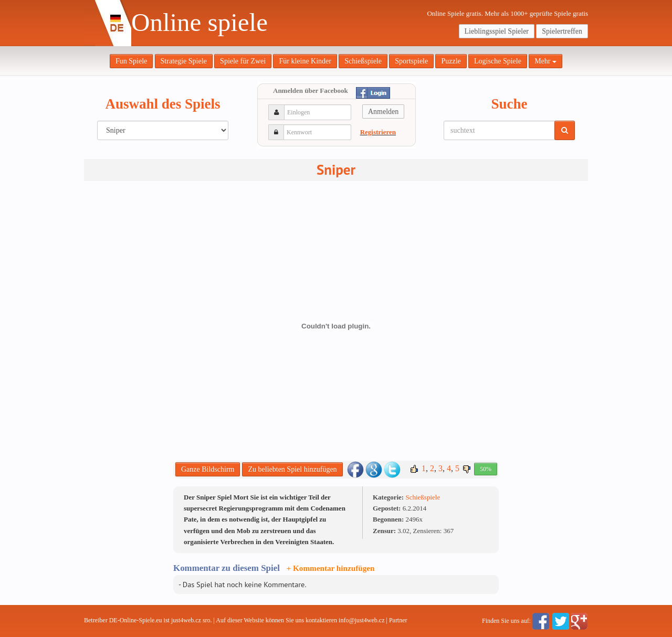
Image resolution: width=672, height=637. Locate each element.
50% (486, 469)
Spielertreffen (562, 31)
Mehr (545, 61)
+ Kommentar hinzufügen (331, 568)
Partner (398, 620)
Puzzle (451, 61)
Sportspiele (411, 61)
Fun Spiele (131, 61)
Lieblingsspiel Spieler (497, 31)
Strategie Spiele (184, 61)
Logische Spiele (498, 61)
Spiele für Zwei (243, 61)
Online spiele (199, 22)
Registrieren (378, 132)
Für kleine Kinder (305, 61)
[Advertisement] (126, 346)
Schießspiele (363, 61)
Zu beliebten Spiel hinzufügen (292, 469)
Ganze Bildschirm (208, 469)
